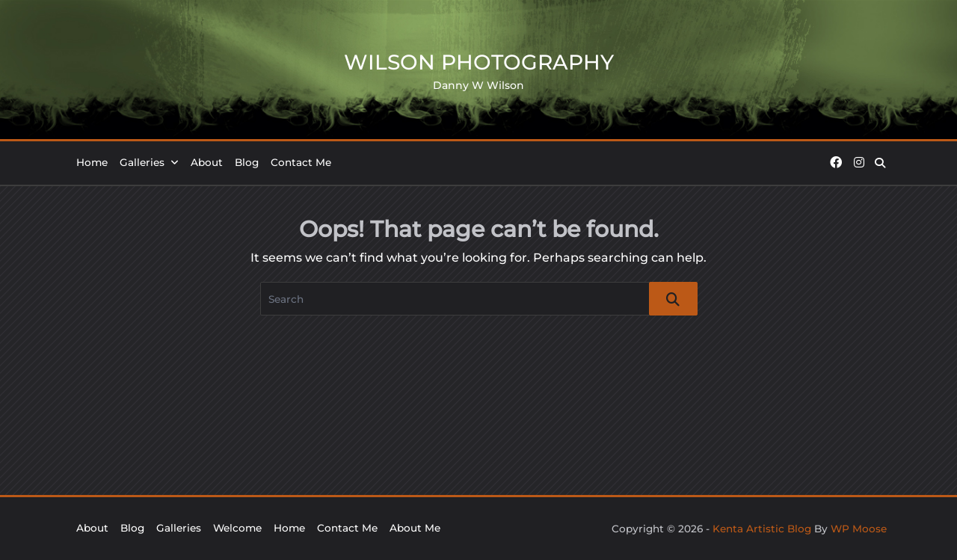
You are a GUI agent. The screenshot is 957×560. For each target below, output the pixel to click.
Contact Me (301, 162)
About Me (415, 528)
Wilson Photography (479, 62)
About (207, 162)
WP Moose (859, 529)
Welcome (237, 528)
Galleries (149, 162)
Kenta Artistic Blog (762, 529)
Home (92, 162)
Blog (247, 162)
